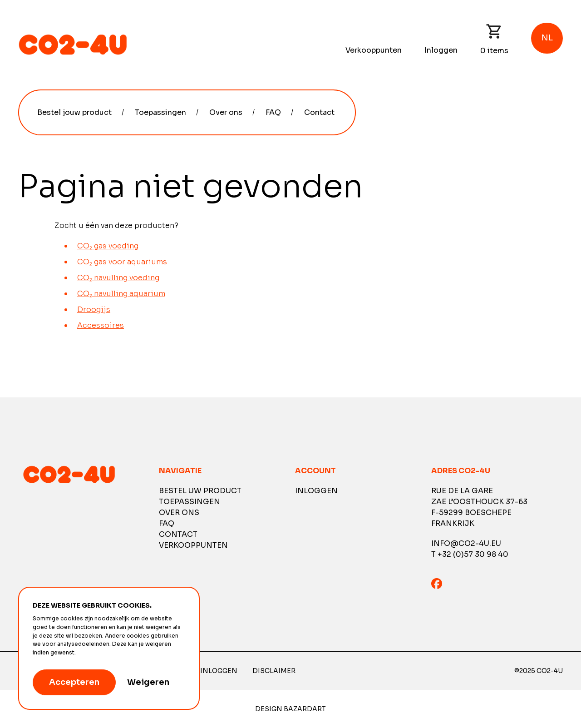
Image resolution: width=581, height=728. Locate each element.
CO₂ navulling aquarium (121, 294)
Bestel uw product (200, 491)
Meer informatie (100, 653)
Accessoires (101, 325)
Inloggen (441, 50)
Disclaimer (274, 671)
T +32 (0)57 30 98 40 (470, 554)
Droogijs (94, 310)
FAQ (273, 112)
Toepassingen (160, 112)
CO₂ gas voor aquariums (122, 262)
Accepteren (74, 682)
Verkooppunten (374, 50)
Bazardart (305, 709)
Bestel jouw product (74, 112)
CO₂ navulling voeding (118, 278)
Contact (319, 112)
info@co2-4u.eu (466, 543)
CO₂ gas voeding (108, 246)
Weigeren (148, 682)
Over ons (226, 112)
